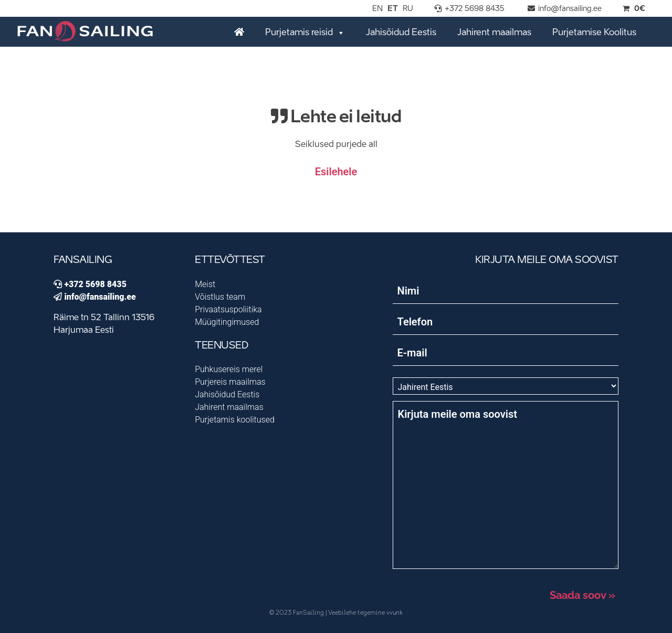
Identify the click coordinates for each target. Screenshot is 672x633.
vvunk (395, 613)
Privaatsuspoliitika (228, 309)
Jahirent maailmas (494, 33)
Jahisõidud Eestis (401, 33)
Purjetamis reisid (305, 32)
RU (408, 9)
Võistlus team (220, 297)
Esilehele (336, 172)
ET (393, 9)
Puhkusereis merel (229, 369)
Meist (205, 284)
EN (377, 9)
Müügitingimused (227, 322)
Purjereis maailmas (230, 382)
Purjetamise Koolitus (594, 33)
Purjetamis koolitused (235, 420)
